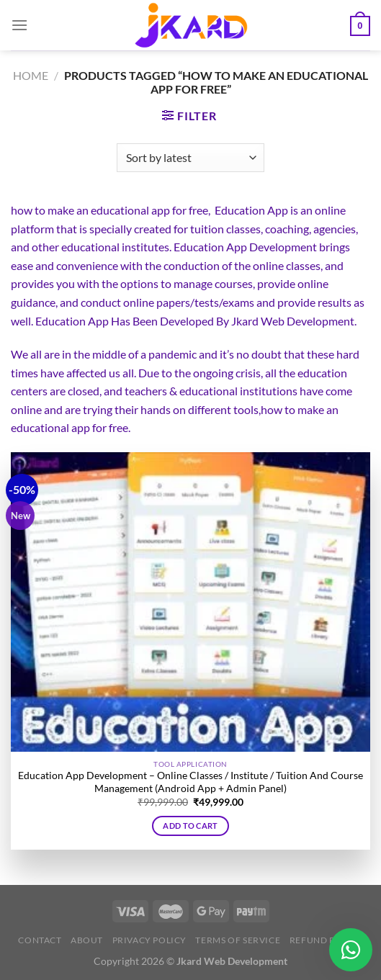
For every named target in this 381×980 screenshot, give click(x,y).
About (87, 940)
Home (31, 75)
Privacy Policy (150, 940)
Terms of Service (238, 940)
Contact (40, 940)
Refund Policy (326, 940)
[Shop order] (190, 158)
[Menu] (19, 25)
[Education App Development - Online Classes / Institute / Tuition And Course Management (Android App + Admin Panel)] (190, 602)
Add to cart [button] (190, 826)
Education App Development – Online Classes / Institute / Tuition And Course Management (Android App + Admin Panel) (190, 782)
